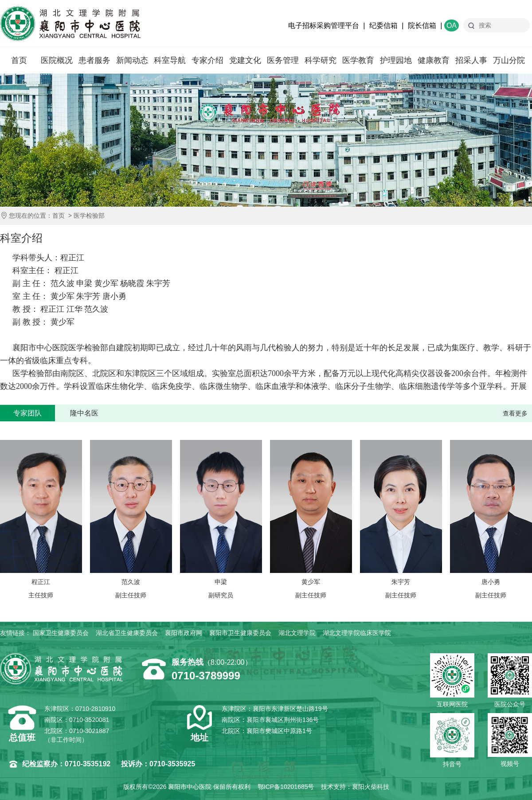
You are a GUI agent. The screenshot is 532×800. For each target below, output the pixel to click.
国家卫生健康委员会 (61, 633)
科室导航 (170, 60)
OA (452, 25)
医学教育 (358, 60)
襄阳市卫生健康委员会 (240, 633)
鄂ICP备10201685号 (286, 787)
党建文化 (245, 60)
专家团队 (27, 413)
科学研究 (321, 60)
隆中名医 (84, 413)
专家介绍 (207, 60)
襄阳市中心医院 (70, 24)
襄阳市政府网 (184, 633)
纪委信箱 (383, 25)
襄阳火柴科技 (371, 787)
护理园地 (396, 60)
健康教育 (434, 60)
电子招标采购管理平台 (324, 25)
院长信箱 (422, 25)
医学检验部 (89, 216)
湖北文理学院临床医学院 (357, 633)
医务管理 (283, 60)
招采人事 (471, 60)
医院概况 (57, 60)
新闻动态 (132, 60)
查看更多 (515, 413)
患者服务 (94, 60)
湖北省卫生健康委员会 (127, 633)
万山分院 (509, 60)
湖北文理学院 (297, 633)
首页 (19, 60)
